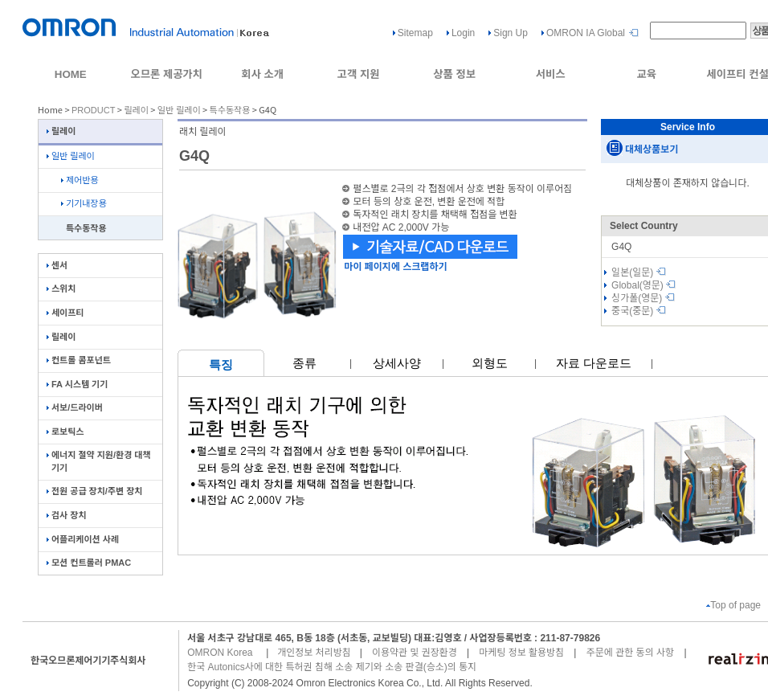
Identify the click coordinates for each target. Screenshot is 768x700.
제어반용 (80, 180)
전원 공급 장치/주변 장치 (94, 491)
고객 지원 (359, 74)
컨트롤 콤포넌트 (79, 360)
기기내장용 (84, 203)
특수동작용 (230, 110)
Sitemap (415, 33)
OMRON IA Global (586, 33)
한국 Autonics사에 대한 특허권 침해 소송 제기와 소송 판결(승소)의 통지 (332, 667)
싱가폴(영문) (643, 298)
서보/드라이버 (75, 407)
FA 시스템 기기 (77, 384)
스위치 (61, 289)
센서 (57, 265)
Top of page (733, 605)
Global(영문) (643, 285)
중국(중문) (639, 311)
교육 (646, 74)
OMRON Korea (220, 653)
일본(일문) (639, 272)
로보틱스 (65, 432)
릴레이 (136, 110)
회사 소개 (262, 74)
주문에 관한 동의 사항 (630, 653)
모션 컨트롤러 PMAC (89, 563)
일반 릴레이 (179, 110)
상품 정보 (454, 74)
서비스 (551, 74)
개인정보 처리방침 (314, 653)
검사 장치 (67, 515)
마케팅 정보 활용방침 (521, 653)
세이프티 (65, 313)
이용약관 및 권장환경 (415, 653)
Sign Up (511, 33)
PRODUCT (93, 110)
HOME (71, 74)
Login (463, 33)
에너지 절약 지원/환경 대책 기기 (99, 461)
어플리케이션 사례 (83, 539)
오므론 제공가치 (166, 74)
